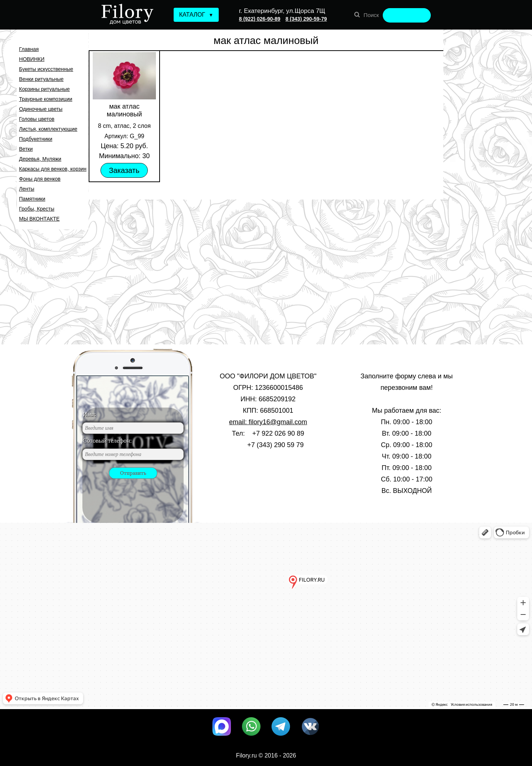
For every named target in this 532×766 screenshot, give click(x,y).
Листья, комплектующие (48, 129)
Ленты (27, 189)
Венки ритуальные (42, 79)
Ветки (26, 149)
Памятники (32, 199)
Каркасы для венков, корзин (53, 169)
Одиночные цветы (41, 109)
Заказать (124, 170)
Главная (29, 49)
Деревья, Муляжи (40, 159)
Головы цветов (37, 119)
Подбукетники (36, 139)
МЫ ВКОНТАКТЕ (40, 219)
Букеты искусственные (46, 69)
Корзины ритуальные (45, 89)
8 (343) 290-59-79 (306, 19)
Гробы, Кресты (37, 209)
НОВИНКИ (32, 59)
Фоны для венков (40, 179)
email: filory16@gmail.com (268, 422)
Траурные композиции (46, 99)
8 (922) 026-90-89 (260, 19)
